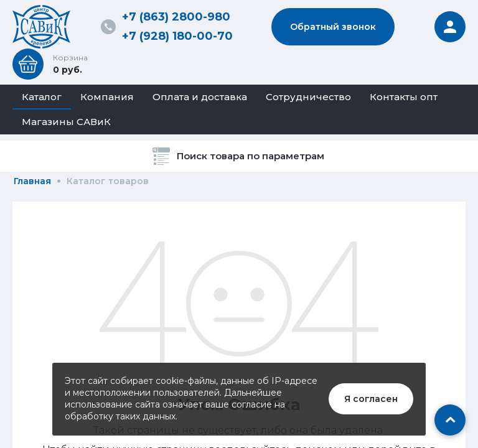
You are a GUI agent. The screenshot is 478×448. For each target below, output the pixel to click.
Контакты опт (404, 97)
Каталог (42, 97)
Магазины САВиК (66, 122)
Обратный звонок (333, 27)
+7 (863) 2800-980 (176, 17)
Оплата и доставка (200, 97)
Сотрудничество (308, 97)
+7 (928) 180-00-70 (177, 36)
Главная (32, 181)
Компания (107, 97)
